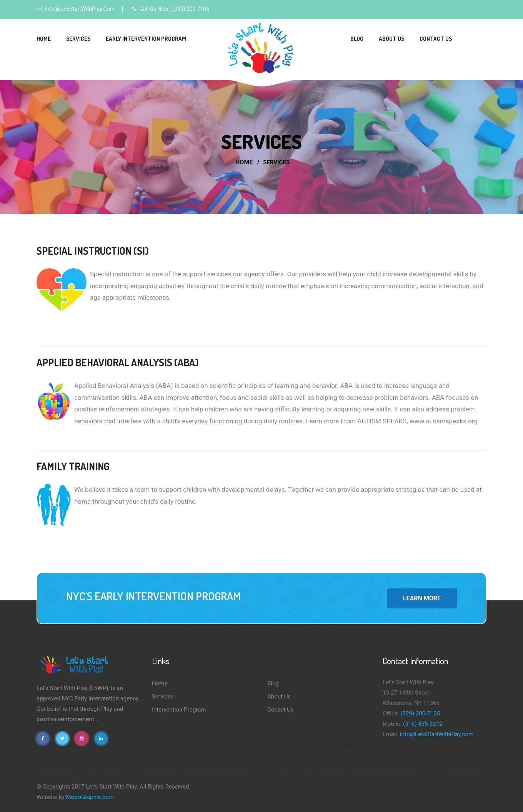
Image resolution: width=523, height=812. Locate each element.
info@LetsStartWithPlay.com (80, 9)
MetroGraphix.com (90, 797)
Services (78, 39)
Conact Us (281, 710)
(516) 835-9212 (423, 724)
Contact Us (436, 39)
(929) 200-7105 (421, 713)
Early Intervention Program (146, 39)
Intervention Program (179, 710)
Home (44, 39)
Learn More (422, 598)
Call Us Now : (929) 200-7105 (174, 9)
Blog (357, 39)
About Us (391, 39)
